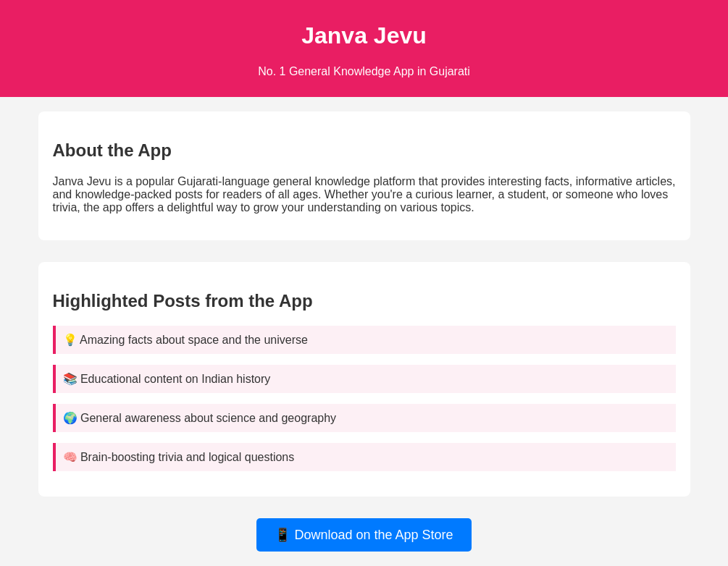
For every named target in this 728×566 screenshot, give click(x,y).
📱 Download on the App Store (364, 535)
